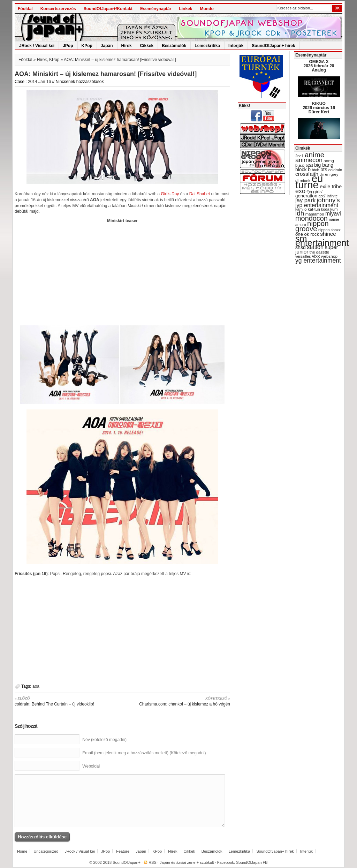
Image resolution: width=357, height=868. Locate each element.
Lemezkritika (207, 46)
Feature (123, 851)
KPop (87, 46)
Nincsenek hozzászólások (79, 82)
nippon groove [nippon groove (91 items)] (312, 226)
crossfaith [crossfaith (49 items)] (307, 174)
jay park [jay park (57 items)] (305, 200)
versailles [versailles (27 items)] (303, 256)
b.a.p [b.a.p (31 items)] (300, 165)
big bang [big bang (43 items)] (324, 165)
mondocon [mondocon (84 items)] (312, 218)
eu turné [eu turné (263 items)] (309, 182)
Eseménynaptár (156, 9)
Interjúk (236, 46)
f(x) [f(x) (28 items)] (309, 192)
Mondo (207, 9)
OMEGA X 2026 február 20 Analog (319, 66)
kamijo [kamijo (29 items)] (301, 209)
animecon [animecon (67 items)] (309, 160)
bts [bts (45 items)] (324, 169)
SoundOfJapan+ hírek (273, 46)
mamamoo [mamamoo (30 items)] (315, 214)
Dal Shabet (200, 194)
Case (20, 82)
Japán (107, 46)
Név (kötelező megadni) (104, 740)
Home (22, 851)
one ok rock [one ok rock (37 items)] (307, 234)
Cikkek (147, 46)
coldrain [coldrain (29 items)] (335, 170)
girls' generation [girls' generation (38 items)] (309, 194)
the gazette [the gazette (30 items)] (320, 252)
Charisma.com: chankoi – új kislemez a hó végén (179, 701)
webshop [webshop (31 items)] (329, 256)
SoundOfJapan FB (252, 862)
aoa (36, 686)
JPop (68, 46)
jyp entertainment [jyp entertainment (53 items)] (317, 205)
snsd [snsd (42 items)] (301, 247)
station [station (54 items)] (315, 247)
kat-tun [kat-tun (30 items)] (314, 209)
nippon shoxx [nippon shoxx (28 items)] (329, 230)
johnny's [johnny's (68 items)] (328, 200)
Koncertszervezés (58, 9)
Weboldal (91, 766)
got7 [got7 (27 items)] (322, 196)
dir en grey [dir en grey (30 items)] (329, 174)
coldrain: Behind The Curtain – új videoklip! (66, 701)
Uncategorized (46, 851)
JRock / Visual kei (37, 46)
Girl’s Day (170, 194)
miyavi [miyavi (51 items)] (333, 214)
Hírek (127, 46)
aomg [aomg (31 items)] (329, 161)
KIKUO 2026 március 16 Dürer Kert (319, 108)
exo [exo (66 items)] (300, 191)
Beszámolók (174, 46)
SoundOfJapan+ (127, 862)
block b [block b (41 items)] (303, 169)
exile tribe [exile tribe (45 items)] (331, 187)
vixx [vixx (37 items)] (316, 256)
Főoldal (25, 9)
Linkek (185, 9)
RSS (153, 862)
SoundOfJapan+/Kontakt (108, 9)
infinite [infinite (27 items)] (332, 196)
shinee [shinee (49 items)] (328, 234)
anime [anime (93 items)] (314, 155)
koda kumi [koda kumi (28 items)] (330, 209)
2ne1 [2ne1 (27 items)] (299, 156)
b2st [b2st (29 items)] (309, 165)
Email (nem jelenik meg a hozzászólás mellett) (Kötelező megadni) (144, 753)
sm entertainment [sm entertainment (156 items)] (322, 241)
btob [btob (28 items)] (315, 170)
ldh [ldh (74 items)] (300, 213)
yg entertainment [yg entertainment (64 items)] (318, 261)
